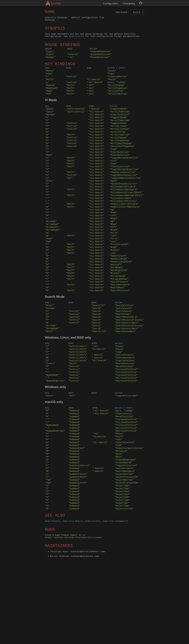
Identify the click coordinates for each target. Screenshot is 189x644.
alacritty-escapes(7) (115, 602)
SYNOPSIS (55, 31)
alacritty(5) (76, 40)
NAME (50, 12)
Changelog (129, 3)
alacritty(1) (52, 602)
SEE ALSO (55, 596)
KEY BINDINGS (60, 71)
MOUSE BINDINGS (63, 49)
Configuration (111, 3)
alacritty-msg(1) (73, 602)
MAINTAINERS (59, 629)
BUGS (50, 611)
